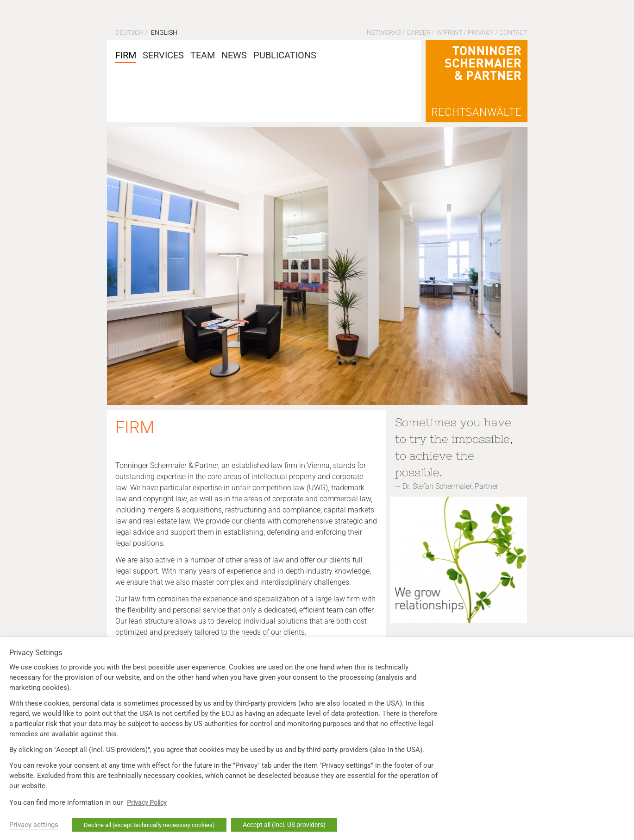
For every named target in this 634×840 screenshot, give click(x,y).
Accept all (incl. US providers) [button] (284, 825)
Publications (285, 55)
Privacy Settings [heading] (36, 653)
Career (419, 32)
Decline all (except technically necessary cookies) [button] (149, 825)
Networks (384, 32)
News (234, 55)
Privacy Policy (147, 802)
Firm (126, 55)
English (164, 32)
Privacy (481, 32)
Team (203, 55)
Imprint (449, 32)
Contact (513, 32)
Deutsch (129, 32)
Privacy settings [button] (34, 825)
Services (163, 55)
